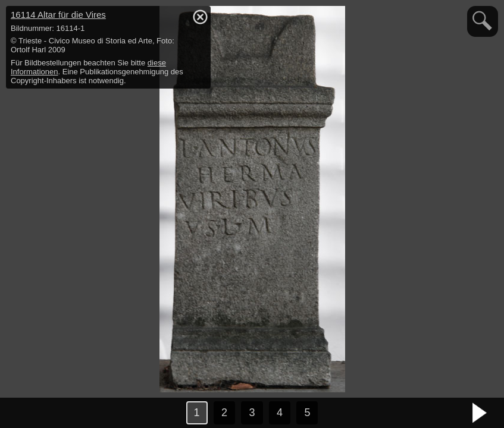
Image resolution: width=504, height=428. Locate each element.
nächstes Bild (480, 413)
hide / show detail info (200, 17)
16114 (58, 15)
